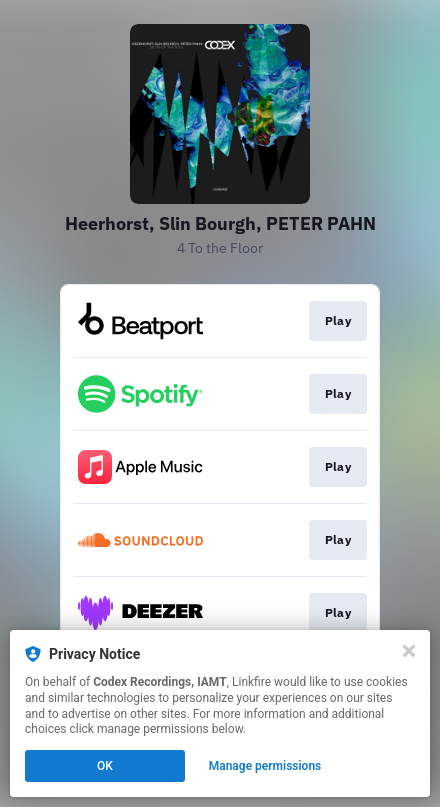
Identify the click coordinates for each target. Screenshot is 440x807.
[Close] (409, 651)
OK (105, 766)
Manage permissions (265, 766)
